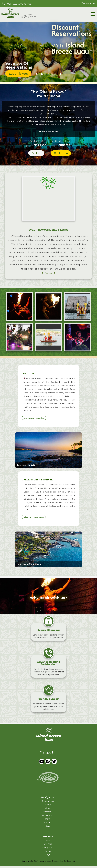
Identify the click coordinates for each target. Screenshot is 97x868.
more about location (34, 420)
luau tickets (19, 75)
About (48, 811)
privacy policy (48, 850)
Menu (48, 821)
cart (48, 828)
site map (48, 846)
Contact (48, 825)
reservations (48, 803)
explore (36, 155)
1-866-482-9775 (17, 3)
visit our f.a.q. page (34, 520)
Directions (48, 814)
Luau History (48, 818)
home (48, 807)
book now (87, 4)
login (48, 857)
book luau (61, 155)
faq (48, 843)
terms (48, 853)
